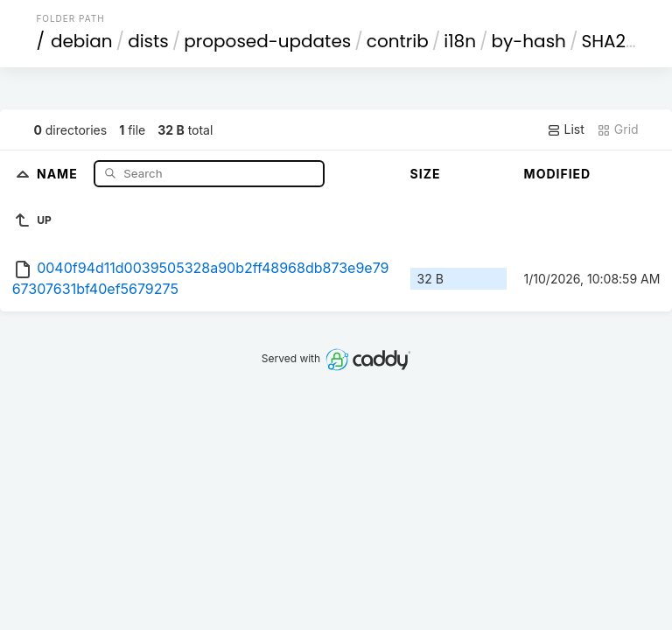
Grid (618, 129)
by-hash (529, 41)
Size (426, 174)
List (566, 129)
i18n (460, 41)
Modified (558, 174)
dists (148, 41)
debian (82, 41)
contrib (398, 41)
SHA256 (614, 41)
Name (59, 173)
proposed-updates (267, 41)
